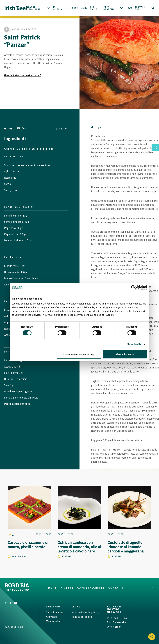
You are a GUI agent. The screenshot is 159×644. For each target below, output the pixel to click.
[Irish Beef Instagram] (6, 603)
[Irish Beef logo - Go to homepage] (16, 8)
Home (53, 588)
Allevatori (51, 617)
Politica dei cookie (82, 617)
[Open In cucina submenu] (66, 8)
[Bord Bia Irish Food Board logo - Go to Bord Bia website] (17, 590)
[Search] (153, 8)
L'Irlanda (53, 607)
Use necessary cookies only (79, 354)
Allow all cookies (125, 354)
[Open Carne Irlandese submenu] (49, 8)
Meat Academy (109, 8)
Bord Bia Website (117, 622)
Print (8, 129)
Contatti (116, 588)
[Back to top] (153, 588)
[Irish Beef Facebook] (10, 603)
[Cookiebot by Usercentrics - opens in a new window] (133, 287)
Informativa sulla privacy (85, 612)
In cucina (58, 8)
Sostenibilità (79, 8)
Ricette (67, 588)
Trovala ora (140, 8)
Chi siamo (94, 8)
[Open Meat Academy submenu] (121, 8)
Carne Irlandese (34, 8)
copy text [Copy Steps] (97, 127)
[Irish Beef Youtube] (15, 603)
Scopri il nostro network (114, 609)
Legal (76, 607)
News (129, 8)
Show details (134, 344)
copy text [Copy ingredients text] (62, 128)
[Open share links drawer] (155, 148)
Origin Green (114, 627)
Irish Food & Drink (117, 618)
